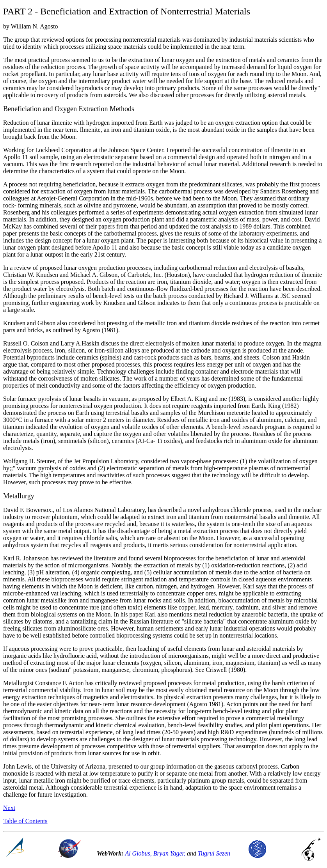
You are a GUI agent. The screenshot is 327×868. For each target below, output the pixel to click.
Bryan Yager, (169, 853)
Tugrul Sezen (214, 853)
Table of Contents (25, 821)
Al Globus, (138, 853)
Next (9, 808)
